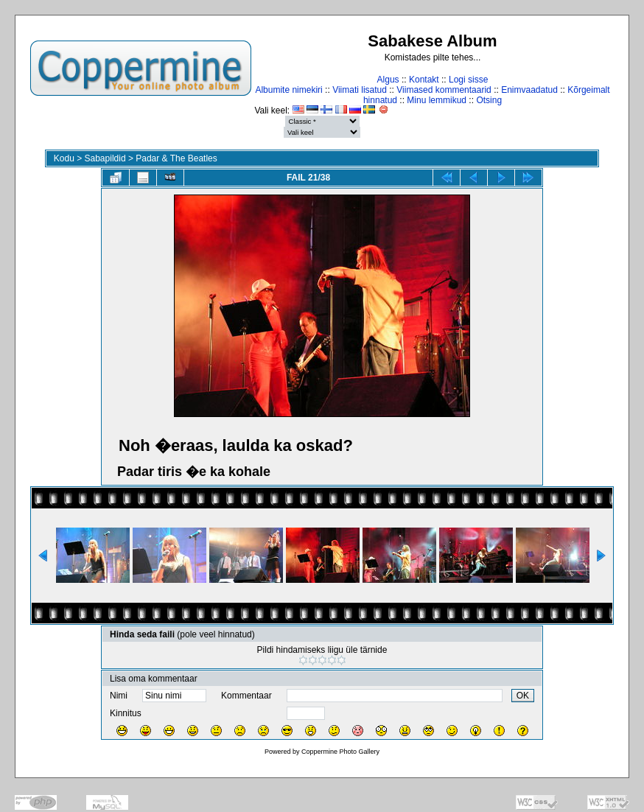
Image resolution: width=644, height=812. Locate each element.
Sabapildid (105, 158)
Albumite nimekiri (288, 90)
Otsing (489, 100)
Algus (388, 80)
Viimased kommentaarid (444, 90)
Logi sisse (468, 80)
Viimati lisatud (360, 90)
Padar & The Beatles (176, 158)
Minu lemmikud (437, 100)
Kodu (64, 158)
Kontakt (424, 80)
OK (523, 696)
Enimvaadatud (529, 90)
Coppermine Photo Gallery (340, 752)
